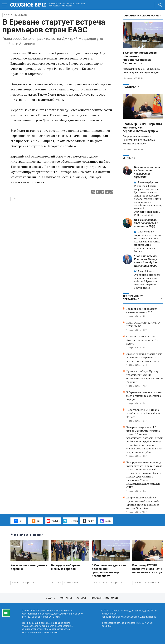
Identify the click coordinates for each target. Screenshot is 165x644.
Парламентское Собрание (141, 16)
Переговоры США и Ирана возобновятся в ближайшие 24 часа (143, 413)
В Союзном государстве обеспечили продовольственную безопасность (140, 58)
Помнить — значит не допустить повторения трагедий (147, 172)
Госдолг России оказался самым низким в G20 (142, 310)
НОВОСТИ (8, 15)
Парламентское (100, 583)
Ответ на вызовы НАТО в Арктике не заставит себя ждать (142, 340)
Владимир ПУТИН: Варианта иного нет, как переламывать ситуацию (142, 127)
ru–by (88, 521)
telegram (70, 521)
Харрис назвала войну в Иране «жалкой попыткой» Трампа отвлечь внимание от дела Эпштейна (143, 503)
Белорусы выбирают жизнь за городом (66, 567)
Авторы (81, 598)
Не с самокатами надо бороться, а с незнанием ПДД (146, 223)
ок (36, 521)
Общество (57, 583)
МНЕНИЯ (128, 158)
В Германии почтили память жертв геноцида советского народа (144, 396)
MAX (105, 521)
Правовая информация (105, 598)
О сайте (50, 598)
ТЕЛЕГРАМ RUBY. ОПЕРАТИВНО (133, 298)
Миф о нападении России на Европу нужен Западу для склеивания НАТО (146, 261)
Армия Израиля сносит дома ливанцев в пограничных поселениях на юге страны (144, 357)
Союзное (16, 583)
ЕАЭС (14, 199)
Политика (130, 87)
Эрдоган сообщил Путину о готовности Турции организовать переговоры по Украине (144, 377)
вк (18, 521)
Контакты (66, 598)
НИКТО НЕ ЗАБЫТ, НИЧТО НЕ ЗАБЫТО (143, 324)
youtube (53, 521)
